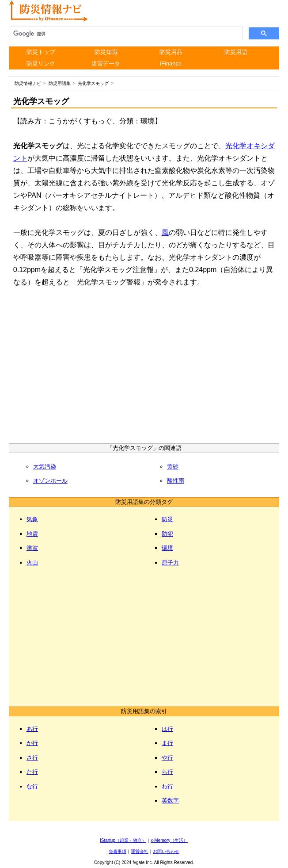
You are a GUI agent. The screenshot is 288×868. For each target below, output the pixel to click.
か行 (32, 743)
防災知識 (106, 52)
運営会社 (140, 851)
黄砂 (173, 467)
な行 (32, 786)
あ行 (32, 729)
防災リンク (41, 63)
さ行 (32, 758)
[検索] (125, 34)
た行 (32, 772)
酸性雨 (176, 481)
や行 (167, 758)
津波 (32, 548)
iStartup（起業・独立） (123, 840)
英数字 (170, 801)
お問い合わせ (166, 851)
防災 (167, 519)
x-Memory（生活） (169, 840)
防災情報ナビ (28, 83)
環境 (167, 548)
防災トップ (41, 52)
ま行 (167, 743)
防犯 (167, 534)
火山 (32, 563)
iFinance (171, 63)
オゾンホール (50, 481)
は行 (167, 729)
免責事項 (117, 851)
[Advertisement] (144, 368)
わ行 (167, 786)
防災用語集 (60, 83)
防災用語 (236, 52)
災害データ (106, 63)
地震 (32, 534)
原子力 (170, 563)
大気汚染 (45, 467)
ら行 (167, 772)
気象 (32, 519)
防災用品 (171, 52)
